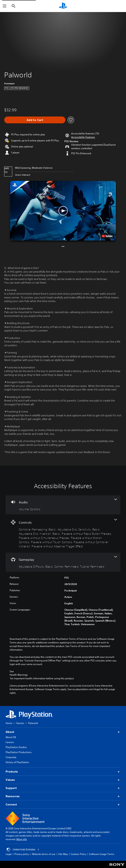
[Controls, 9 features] (63, 534)
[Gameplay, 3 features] (63, 562)
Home (9, 723)
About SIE (11, 737)
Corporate (11, 757)
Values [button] (63, 780)
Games (20, 723)
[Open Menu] (5, 6)
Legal (9, 854)
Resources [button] (63, 796)
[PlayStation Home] (63, 6)
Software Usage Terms (102, 854)
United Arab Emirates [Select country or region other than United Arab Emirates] (23, 850)
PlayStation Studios (16, 747)
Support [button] (63, 788)
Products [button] (63, 772)
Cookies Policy (78, 854)
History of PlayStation (17, 762)
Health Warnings (19, 675)
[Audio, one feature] (63, 505)
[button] (83, 137)
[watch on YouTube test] (107, 236)
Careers (10, 742)
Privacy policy (22, 854)
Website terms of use (44, 854)
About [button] (63, 732)
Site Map (63, 854)
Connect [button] (63, 805)
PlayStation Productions (19, 752)
